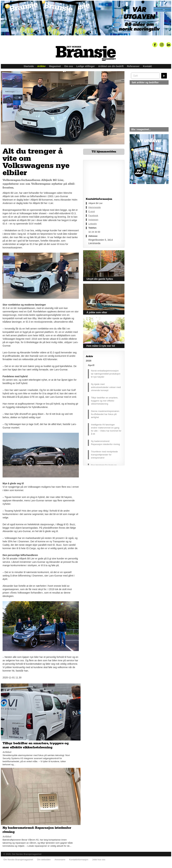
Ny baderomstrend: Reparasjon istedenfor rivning (105, 443)
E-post (92, 211)
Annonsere (60, 860)
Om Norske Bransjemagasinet (18, 860)
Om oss (68, 66)
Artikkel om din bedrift (111, 66)
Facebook (93, 216)
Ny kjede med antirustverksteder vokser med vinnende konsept (106, 387)
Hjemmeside (95, 207)
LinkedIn (93, 224)
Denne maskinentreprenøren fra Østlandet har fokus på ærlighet (105, 414)
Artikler (41, 66)
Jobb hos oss (99, 860)
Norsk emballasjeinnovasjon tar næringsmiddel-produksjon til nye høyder (106, 374)
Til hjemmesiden (104, 152)
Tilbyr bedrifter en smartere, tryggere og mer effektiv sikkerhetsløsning (105, 401)
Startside (29, 66)
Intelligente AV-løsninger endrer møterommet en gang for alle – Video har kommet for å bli (106, 429)
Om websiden (44, 860)
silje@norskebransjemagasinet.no (145, 216)
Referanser (133, 66)
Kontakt (147, 66)
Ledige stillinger (86, 66)
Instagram (93, 220)
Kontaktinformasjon (79, 860)
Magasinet (55, 66)
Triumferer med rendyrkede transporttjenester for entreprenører (104, 455)
